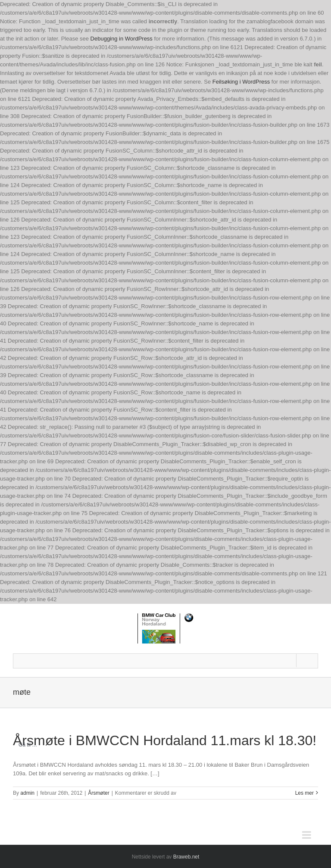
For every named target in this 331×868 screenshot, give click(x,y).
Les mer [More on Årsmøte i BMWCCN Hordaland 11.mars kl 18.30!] (304, 793)
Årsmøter (98, 793)
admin (27, 793)
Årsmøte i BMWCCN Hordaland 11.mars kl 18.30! (165, 740)
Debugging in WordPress (122, 39)
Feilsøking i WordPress (241, 82)
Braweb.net (186, 857)
